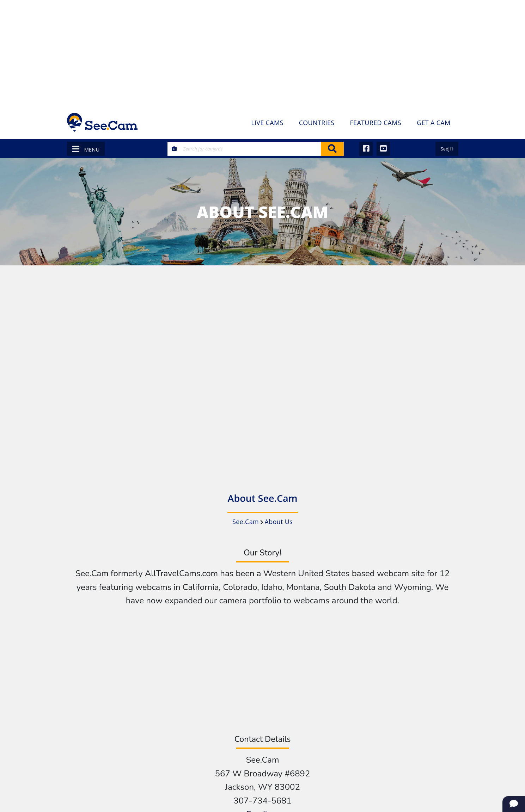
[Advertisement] (263, 53)
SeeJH (447, 149)
